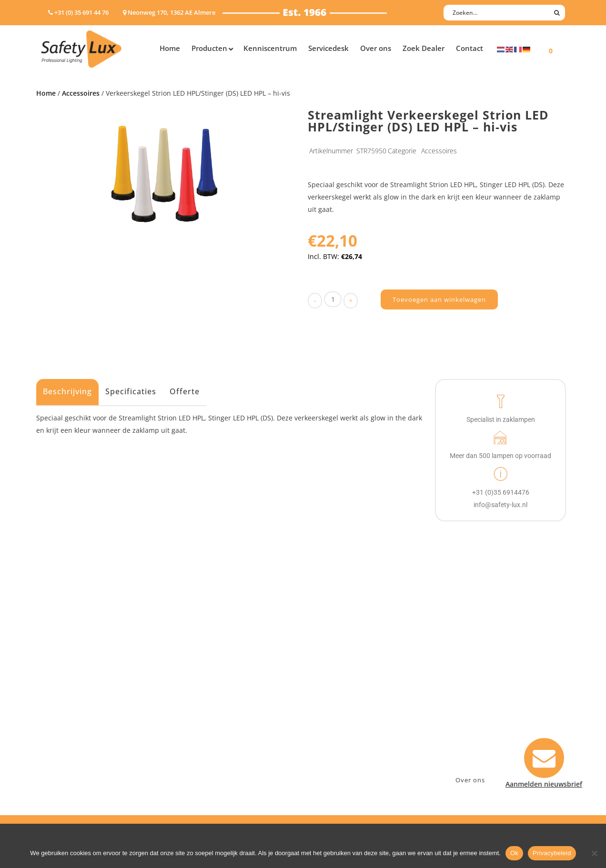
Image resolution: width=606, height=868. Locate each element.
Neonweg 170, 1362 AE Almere (492, 682)
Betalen (325, 694)
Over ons (470, 780)
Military (194, 719)
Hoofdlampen (63, 682)
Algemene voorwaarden (351, 743)
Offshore (196, 694)
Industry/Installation (215, 669)
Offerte (185, 391)
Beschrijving (67, 391)
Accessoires (81, 93)
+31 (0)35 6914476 (472, 694)
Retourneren (333, 731)
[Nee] (594, 853)
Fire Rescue (200, 706)
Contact (325, 682)
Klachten (327, 719)
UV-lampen (59, 768)
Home (46, 93)
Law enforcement (210, 682)
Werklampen (61, 706)
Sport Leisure (203, 731)
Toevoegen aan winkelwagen (439, 299)
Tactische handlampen (78, 731)
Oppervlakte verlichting (79, 719)
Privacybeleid (552, 853)
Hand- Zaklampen (70, 669)
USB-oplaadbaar (67, 756)
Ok (514, 853)
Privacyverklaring (340, 756)
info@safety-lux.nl (473, 706)
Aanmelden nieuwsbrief (351, 669)
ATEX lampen (62, 694)
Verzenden (330, 706)
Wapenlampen (64, 743)
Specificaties (131, 391)
